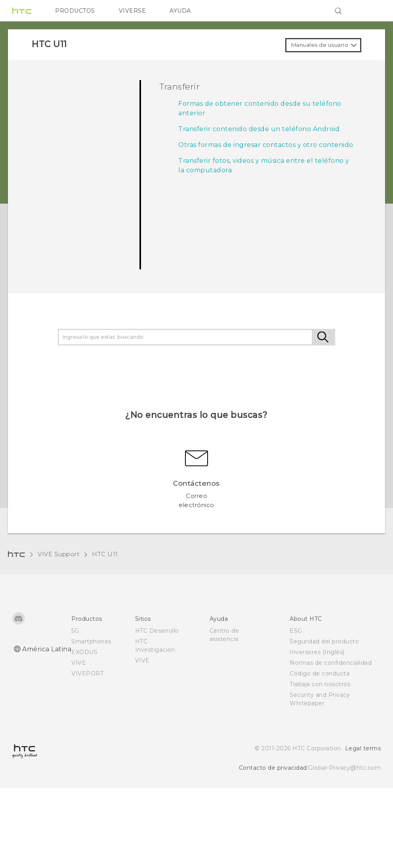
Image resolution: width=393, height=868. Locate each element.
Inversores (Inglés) (317, 652)
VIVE (79, 663)
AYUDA (180, 11)
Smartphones (91, 641)
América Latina (47, 649)
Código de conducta (320, 673)
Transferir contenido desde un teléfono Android (259, 129)
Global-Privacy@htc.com (344, 768)
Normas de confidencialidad (331, 663)
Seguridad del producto (324, 641)
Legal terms (363, 748)
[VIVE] (370, 11)
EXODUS (84, 652)
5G (75, 631)
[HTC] (22, 11)
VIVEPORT (87, 673)
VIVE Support (58, 554)
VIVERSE (133, 11)
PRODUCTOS (75, 11)
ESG (296, 631)
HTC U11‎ (105, 554)
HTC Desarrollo (157, 631)
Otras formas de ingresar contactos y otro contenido (266, 145)
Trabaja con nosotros (320, 684)
